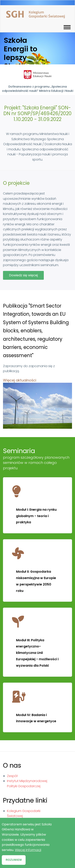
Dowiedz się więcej (26, 276)
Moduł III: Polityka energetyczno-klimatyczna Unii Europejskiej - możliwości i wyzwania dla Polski (37, 653)
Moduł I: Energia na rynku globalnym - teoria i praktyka (36, 516)
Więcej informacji (28, 854)
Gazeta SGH (16, 821)
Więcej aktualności (20, 380)
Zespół (12, 776)
